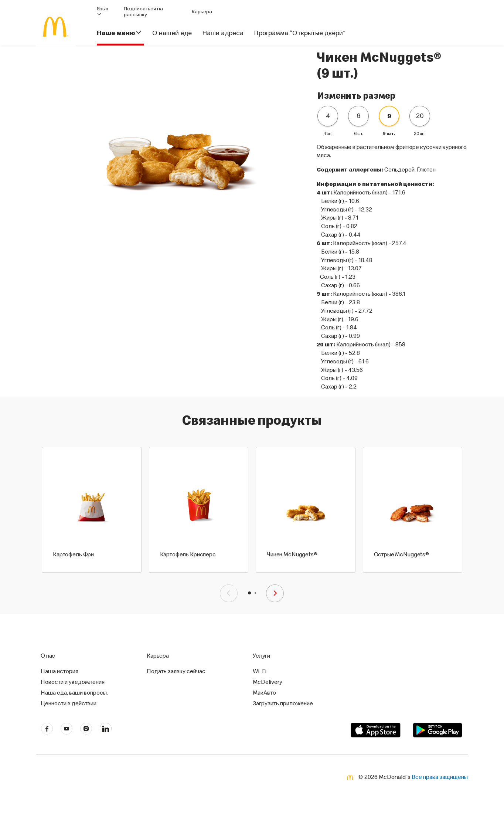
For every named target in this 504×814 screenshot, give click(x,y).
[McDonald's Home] (56, 27)
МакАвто (264, 692)
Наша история (59, 671)
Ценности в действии (69, 703)
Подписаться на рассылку (143, 11)
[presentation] (229, 593)
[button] (249, 593)
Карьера (202, 11)
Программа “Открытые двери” (299, 33)
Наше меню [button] (119, 33)
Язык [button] (103, 11)
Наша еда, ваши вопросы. (74, 692)
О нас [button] (48, 655)
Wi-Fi (260, 671)
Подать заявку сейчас (176, 671)
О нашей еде (172, 33)
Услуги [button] (261, 655)
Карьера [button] (158, 655)
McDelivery (268, 682)
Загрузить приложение (283, 703)
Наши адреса (223, 33)
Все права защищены (440, 776)
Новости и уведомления (73, 682)
